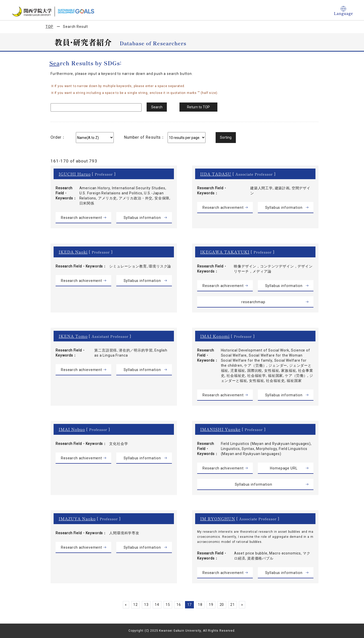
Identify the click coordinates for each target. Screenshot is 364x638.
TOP (49, 27)
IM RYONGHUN (218, 519)
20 (222, 605)
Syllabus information (142, 218)
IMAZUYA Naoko (77, 519)
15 (168, 605)
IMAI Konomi (215, 336)
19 (211, 605)
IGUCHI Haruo (75, 174)
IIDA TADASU (216, 174)
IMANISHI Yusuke (220, 429)
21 (233, 605)
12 (135, 605)
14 (157, 605)
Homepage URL (284, 468)
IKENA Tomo (73, 336)
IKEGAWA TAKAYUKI (225, 252)
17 (190, 605)
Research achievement (82, 218)
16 (179, 605)
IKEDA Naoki (73, 252)
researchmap (253, 302)
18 (200, 605)
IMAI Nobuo (72, 429)
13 (146, 605)
